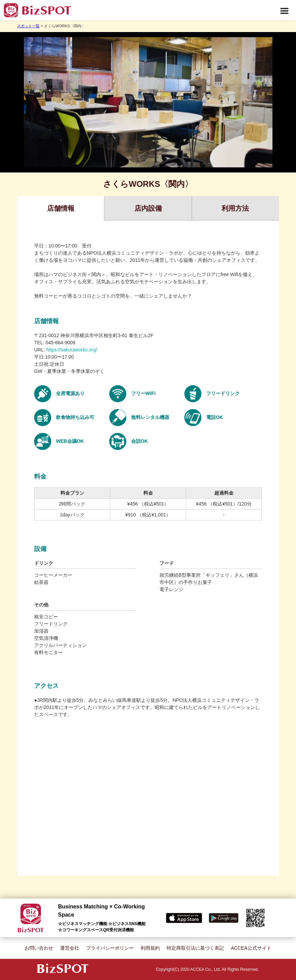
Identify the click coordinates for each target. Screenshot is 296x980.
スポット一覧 (28, 26)
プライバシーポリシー (110, 948)
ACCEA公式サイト (251, 948)
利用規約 (150, 948)
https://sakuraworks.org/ (72, 350)
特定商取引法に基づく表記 (195, 948)
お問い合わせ (39, 948)
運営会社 (70, 948)
